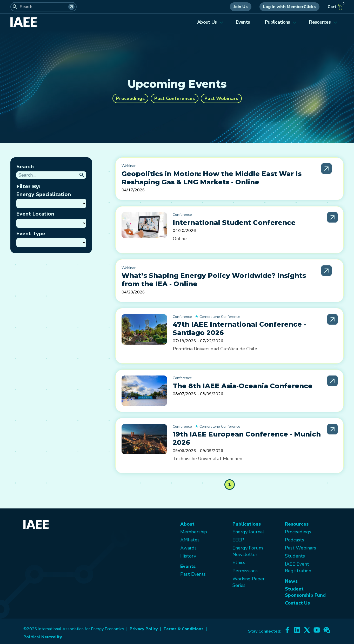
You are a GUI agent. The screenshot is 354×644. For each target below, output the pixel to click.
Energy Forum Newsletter (248, 551)
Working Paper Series (249, 582)
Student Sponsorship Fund (305, 592)
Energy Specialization (44, 194)
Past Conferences (175, 98)
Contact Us (297, 603)
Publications (281, 22)
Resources (323, 22)
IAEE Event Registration (298, 567)
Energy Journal (248, 532)
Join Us (241, 7)
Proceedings (130, 98)
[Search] (71, 7)
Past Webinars (221, 98)
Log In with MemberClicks (289, 7)
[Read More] (326, 169)
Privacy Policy (144, 629)
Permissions (245, 571)
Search (25, 167)
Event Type (31, 234)
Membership (194, 532)
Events (243, 22)
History (188, 556)
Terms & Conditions (183, 629)
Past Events (193, 574)
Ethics (239, 562)
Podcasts (295, 540)
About (187, 524)
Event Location (35, 214)
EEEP (238, 540)
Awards (188, 548)
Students (295, 556)
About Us (210, 22)
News (291, 581)
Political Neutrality (43, 637)
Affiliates (190, 540)
